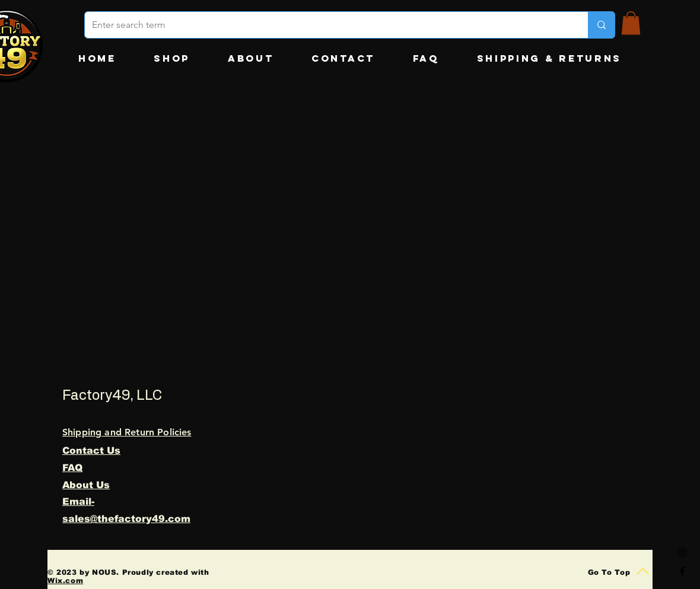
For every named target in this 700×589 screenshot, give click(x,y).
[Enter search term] (327, 25)
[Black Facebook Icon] (682, 571)
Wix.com (65, 581)
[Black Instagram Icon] (682, 552)
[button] (631, 23)
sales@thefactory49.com (126, 519)
